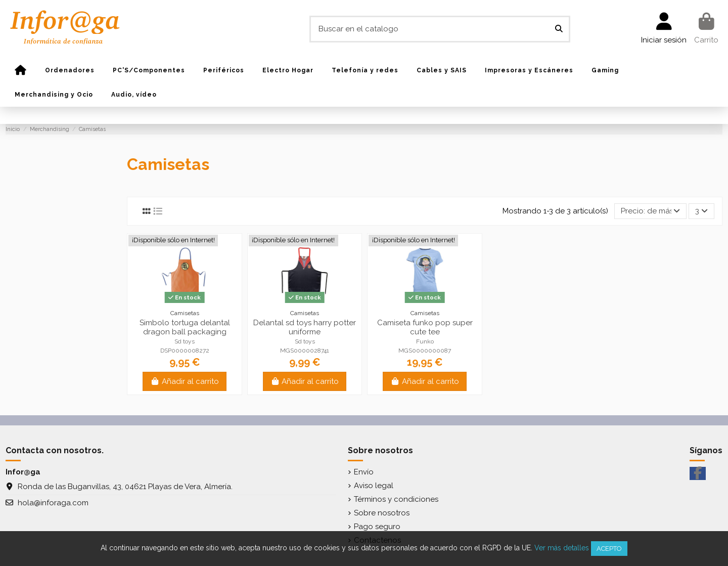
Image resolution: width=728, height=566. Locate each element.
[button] (70, 70)
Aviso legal (374, 486)
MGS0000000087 (425, 351)
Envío (364, 472)
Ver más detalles (562, 548)
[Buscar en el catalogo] (559, 29)
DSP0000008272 (185, 351)
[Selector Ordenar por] (650, 211)
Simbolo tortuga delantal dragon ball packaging (185, 327)
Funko (425, 341)
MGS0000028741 (305, 351)
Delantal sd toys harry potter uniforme (305, 327)
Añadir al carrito (185, 381)
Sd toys (185, 341)
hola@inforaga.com (53, 503)
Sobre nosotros (382, 513)
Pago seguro (377, 527)
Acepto (609, 549)
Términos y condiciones (396, 499)
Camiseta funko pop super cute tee (425, 327)
